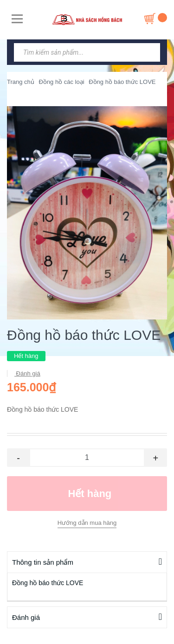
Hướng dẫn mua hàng (87, 523)
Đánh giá (27, 373)
